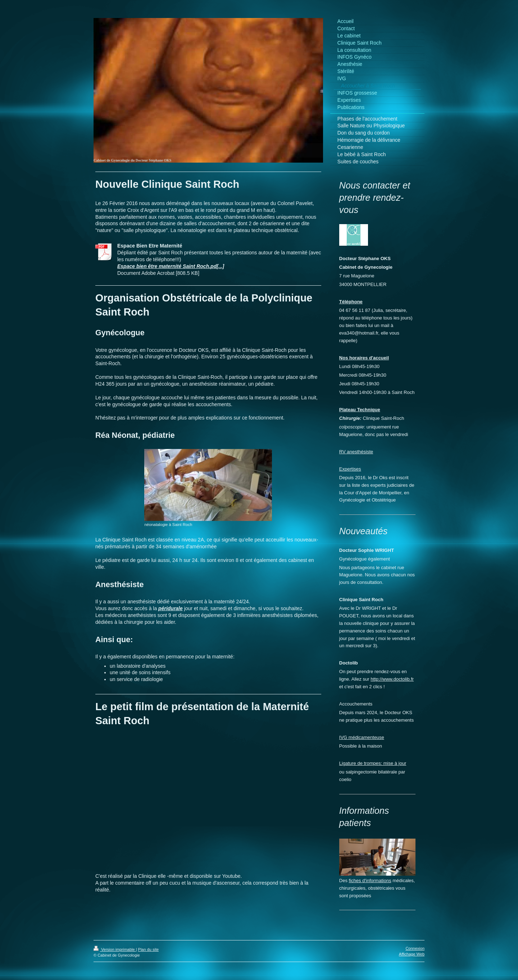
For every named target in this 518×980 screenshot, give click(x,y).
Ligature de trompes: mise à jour (373, 763)
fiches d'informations (370, 881)
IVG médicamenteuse (362, 737)
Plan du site (148, 949)
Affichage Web (412, 954)
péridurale (171, 608)
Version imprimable (115, 949)
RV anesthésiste (356, 452)
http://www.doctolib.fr (392, 679)
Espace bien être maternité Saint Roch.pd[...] (171, 266)
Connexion (415, 948)
